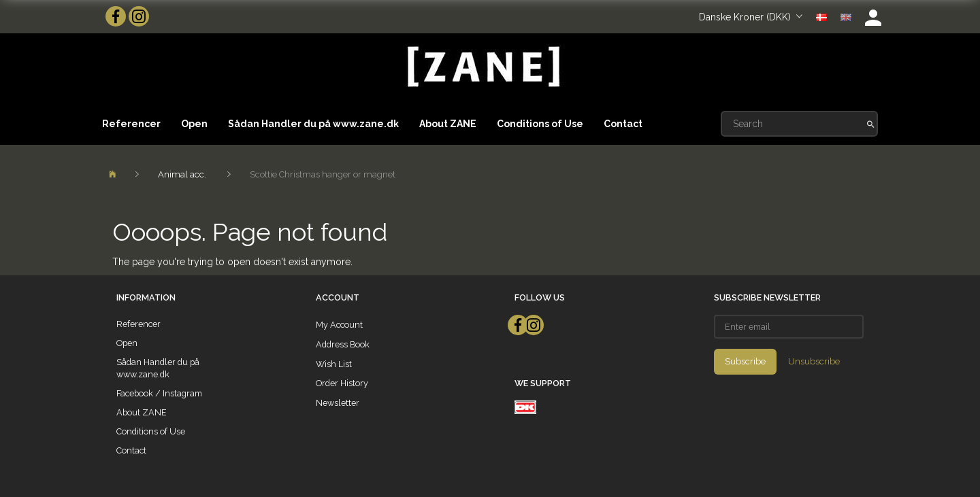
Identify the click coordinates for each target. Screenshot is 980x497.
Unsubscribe (814, 361)
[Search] (871, 124)
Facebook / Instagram (159, 393)
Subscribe (745, 361)
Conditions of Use (540, 124)
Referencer (131, 124)
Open (194, 124)
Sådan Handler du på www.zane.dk (313, 124)
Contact (623, 124)
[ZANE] (482, 67)
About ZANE (448, 124)
